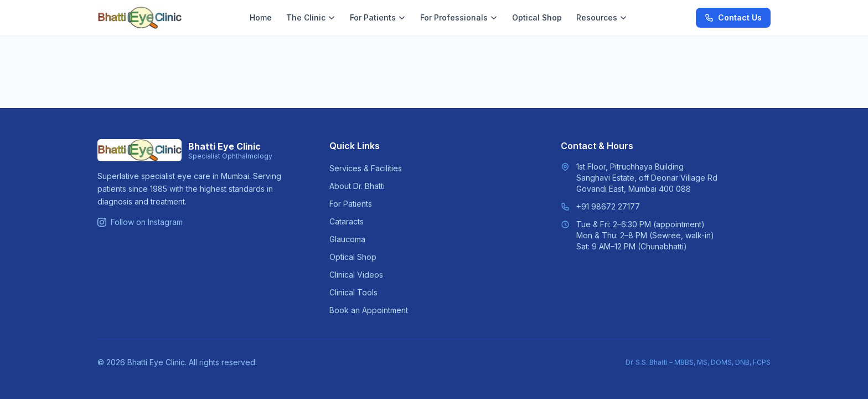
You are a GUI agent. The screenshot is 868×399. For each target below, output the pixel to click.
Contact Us (733, 17)
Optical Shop (537, 17)
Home (261, 17)
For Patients (378, 17)
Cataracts (347, 221)
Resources (602, 17)
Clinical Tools (353, 292)
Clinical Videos (356, 275)
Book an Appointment (369, 310)
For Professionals (459, 17)
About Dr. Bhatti (357, 186)
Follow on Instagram (140, 222)
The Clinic (311, 17)
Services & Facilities (366, 168)
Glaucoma (347, 239)
